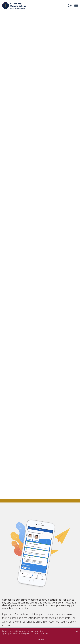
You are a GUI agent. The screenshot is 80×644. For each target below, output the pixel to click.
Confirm (40, 639)
